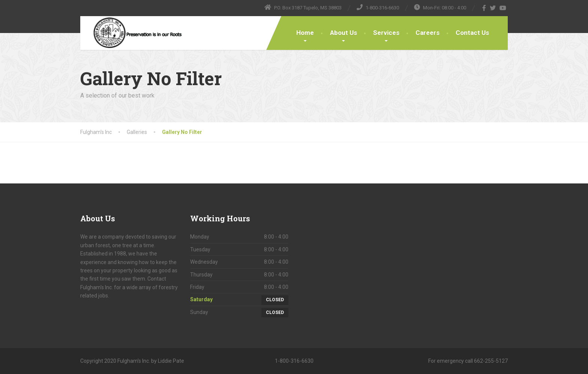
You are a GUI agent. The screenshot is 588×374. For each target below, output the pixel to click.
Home (305, 33)
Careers (427, 33)
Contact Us (472, 33)
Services (386, 33)
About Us (343, 33)
